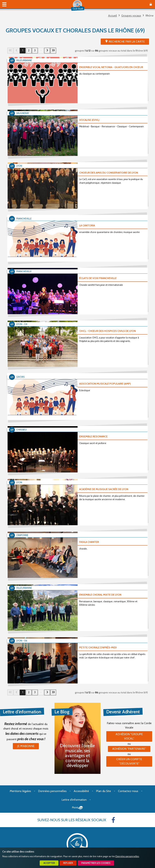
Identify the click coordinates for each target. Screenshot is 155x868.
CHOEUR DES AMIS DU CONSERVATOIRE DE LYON (109, 173)
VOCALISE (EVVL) (89, 120)
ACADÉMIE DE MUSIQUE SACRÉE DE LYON (104, 489)
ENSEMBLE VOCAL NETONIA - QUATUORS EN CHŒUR (111, 67)
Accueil (113, 16)
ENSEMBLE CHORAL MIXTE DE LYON (100, 595)
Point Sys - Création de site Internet (77, 808)
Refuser (68, 863)
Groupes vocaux (131, 16)
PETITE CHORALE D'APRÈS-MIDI (98, 647)
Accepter (49, 863)
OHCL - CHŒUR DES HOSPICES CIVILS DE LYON (107, 331)
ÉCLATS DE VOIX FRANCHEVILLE (98, 278)
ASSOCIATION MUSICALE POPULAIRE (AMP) (105, 384)
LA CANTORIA (87, 225)
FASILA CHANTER (89, 542)
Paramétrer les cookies (96, 863)
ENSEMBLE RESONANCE (93, 436)
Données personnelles (127, 856)
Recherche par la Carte (127, 42)
